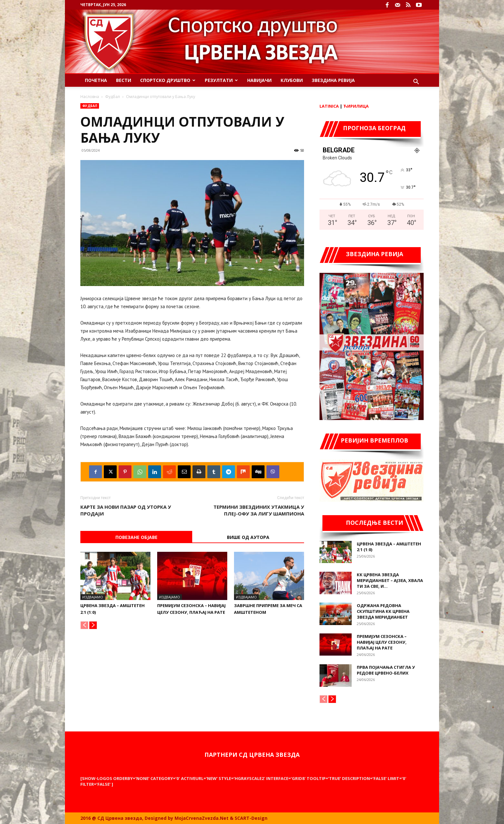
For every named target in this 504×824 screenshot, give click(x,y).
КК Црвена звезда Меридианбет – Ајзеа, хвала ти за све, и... (390, 580)
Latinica (329, 106)
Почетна (96, 80)
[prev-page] (84, 625)
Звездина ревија (333, 80)
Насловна (90, 97)
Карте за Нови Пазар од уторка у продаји (126, 510)
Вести (124, 80)
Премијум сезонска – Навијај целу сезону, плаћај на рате (382, 642)
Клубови (292, 80)
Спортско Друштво (168, 80)
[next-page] (93, 625)
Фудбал (113, 97)
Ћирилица (356, 106)
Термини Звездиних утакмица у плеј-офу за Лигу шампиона (259, 510)
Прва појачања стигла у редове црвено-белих (386, 670)
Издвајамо (93, 597)
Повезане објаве (136, 537)
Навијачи (259, 80)
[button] (416, 82)
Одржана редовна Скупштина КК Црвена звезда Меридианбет (383, 611)
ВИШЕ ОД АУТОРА (248, 537)
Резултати (221, 80)
